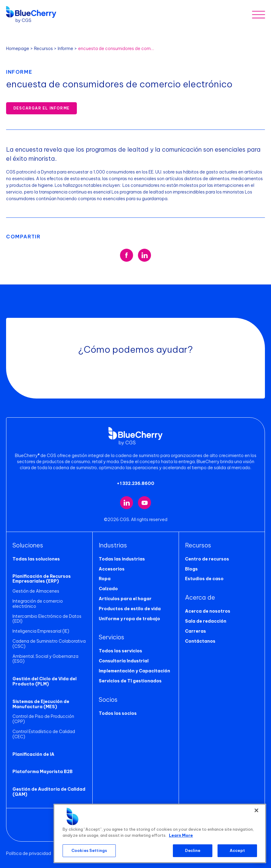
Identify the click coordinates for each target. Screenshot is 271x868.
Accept (237, 850)
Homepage (18, 49)
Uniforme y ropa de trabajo (129, 619)
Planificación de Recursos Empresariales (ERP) (42, 579)
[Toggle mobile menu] (258, 14)
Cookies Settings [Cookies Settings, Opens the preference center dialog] (89, 850)
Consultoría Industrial (124, 661)
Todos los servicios (120, 651)
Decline (193, 850)
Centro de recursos (207, 559)
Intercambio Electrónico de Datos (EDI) (47, 619)
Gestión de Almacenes (36, 591)
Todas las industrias (122, 559)
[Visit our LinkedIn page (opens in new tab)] (127, 503)
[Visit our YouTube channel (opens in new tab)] (144, 503)
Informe (65, 49)
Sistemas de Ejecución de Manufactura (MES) (41, 704)
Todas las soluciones (36, 559)
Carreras (196, 631)
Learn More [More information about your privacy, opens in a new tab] (181, 835)
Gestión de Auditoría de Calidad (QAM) (49, 792)
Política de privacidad (29, 853)
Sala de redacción (206, 621)
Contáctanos (200, 641)
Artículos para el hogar (125, 599)
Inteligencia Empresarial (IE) (41, 631)
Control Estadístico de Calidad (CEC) (44, 734)
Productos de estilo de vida (130, 609)
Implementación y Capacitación (134, 671)
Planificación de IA (33, 754)
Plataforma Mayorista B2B (43, 772)
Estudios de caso (204, 579)
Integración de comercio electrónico (38, 604)
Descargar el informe (41, 108)
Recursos (43, 49)
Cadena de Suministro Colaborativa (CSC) (49, 644)
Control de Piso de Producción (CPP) (43, 719)
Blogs (191, 569)
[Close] (256, 810)
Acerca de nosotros (208, 611)
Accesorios (112, 569)
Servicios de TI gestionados (130, 681)
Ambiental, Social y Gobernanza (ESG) (45, 659)
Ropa (105, 579)
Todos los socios (118, 713)
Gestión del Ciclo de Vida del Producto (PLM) (45, 681)
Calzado (108, 589)
